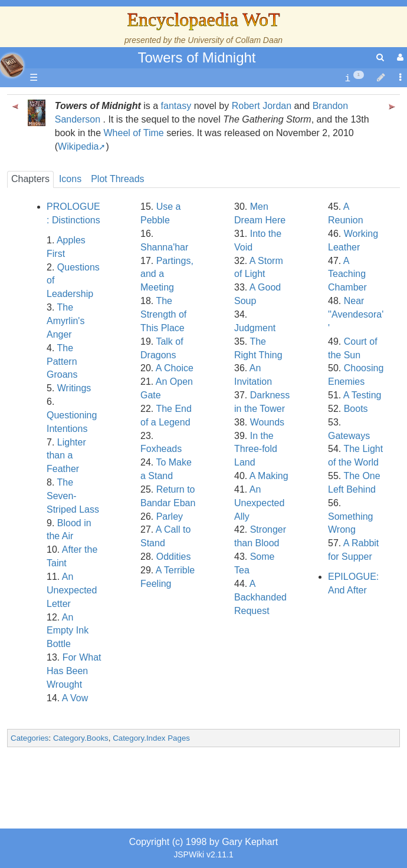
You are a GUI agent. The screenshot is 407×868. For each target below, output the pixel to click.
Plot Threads (117, 179)
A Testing (362, 395)
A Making (269, 476)
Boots (356, 409)
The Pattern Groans (62, 362)
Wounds (267, 422)
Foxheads (161, 449)
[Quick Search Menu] (380, 57)
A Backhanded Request (260, 597)
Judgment (255, 328)
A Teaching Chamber (347, 274)
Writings (74, 388)
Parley (170, 516)
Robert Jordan (262, 106)
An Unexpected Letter (72, 590)
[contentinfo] (354, 78)
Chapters (30, 179)
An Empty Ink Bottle (68, 631)
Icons (70, 179)
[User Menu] (399, 57)
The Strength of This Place (163, 314)
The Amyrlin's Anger (65, 321)
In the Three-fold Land (256, 449)
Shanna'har (164, 247)
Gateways (349, 436)
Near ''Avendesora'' (356, 314)
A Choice (175, 368)
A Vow (75, 698)
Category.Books (81, 738)
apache (12, 65)
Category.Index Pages (151, 738)
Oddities (174, 557)
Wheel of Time (133, 133)
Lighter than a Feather (66, 456)
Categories (29, 738)
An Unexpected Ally (259, 503)
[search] (380, 57)
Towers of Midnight (196, 57)
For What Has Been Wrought (74, 671)
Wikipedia (78, 146)
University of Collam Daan (235, 40)
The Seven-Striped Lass (73, 496)
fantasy (176, 106)
